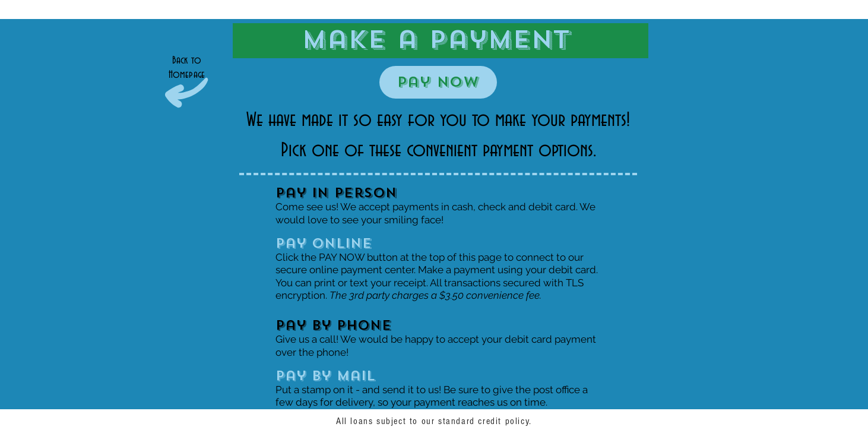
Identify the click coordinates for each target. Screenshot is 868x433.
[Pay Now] (438, 82)
